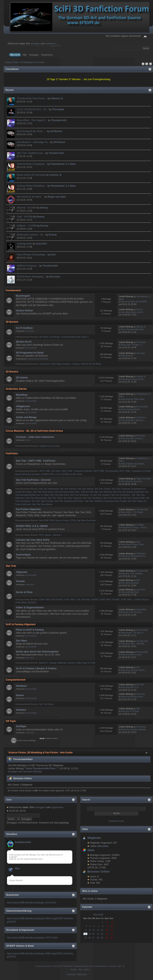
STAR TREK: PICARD (110, 599)
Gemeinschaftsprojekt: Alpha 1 (75, 337)
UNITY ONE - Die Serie (50, 471)
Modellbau (22, 395)
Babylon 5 (44, 663)
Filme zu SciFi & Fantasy (30, 630)
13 (93, 930)
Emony (44, 208)
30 (107, 938)
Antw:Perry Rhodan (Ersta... (133, 670)
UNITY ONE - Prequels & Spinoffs (77, 471)
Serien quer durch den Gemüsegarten (37, 652)
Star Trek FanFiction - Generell (33, 480)
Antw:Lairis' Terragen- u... (132, 345)
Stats (85, 829)
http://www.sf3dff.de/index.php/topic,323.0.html (32, 903)
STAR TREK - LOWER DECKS (135, 599)
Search (86, 800)
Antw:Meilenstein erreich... (133, 312)
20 (93, 934)
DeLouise (55, 277)
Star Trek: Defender (103, 492)
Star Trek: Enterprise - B (81, 495)
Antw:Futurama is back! (131, 654)
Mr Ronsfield (31, 348)
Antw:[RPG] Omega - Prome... (134, 527)
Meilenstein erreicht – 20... (31, 235)
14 (98, 930)
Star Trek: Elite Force (60, 495)
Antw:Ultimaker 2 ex (130, 687)
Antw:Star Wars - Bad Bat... (133, 644)
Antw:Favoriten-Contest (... (133, 438)
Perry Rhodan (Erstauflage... (32, 255)
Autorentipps (23, 555)
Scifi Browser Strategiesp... (31, 277)
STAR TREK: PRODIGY (26, 603)
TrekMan (140, 525)
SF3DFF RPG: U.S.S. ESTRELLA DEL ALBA (62, 474)
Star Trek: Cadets (102, 489)
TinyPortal (71, 975)
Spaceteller (141, 609)
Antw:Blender (127, 356)
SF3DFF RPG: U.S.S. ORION (32, 526)
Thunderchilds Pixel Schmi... (32, 98)
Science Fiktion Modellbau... (32, 186)
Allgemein (22, 572)
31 (112, 938)
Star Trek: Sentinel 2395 (134, 498)
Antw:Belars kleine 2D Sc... (133, 379)
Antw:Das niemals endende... (134, 729)
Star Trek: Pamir (55, 498)
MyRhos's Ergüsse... (28, 266)
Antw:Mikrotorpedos (130, 583)
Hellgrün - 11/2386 (27, 226)
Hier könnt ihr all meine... (132, 481)
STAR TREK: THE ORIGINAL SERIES (81, 599)
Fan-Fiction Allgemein (28, 509)
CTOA (73, 520)
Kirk (53, 255)
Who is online (90, 891)
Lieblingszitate (24, 244)
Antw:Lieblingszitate (130, 592)
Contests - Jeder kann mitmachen (35, 437)
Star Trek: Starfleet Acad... (31, 153)
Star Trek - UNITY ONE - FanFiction (36, 461)
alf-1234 (140, 685)
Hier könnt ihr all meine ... (30, 197)
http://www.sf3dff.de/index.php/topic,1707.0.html (32, 938)
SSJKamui (56, 131)
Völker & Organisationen (30, 608)
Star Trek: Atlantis (85, 489)
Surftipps (21, 726)
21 (98, 934)
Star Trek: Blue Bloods (42, 504)
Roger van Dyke (57, 197)
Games (20, 695)
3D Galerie (44, 337)
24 (112, 934)
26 (90, 938)
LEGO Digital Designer (61, 364)
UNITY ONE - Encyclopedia (106, 471)
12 (90, 930)
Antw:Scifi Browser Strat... (133, 697)
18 (85, 934)
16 (107, 930)
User (9, 800)
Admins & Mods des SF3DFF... (135, 302)
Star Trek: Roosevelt (113, 498)
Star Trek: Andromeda (49, 489)
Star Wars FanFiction (86, 520)
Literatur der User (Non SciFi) (33, 540)
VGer (28, 440)
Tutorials (76, 364)
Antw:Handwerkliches (130, 409)
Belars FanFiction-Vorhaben (28, 474)
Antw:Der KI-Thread (130, 711)
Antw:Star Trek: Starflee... (132, 573)
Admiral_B (57, 98)
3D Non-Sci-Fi (24, 342)
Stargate (53, 663)
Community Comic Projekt (115, 501)
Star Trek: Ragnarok (73, 498)
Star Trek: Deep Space (43, 492)
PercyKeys (141, 342)
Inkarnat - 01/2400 (27, 208)
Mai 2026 (98, 915)
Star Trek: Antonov (68, 489)
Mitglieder (94, 838)
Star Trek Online (46, 704)
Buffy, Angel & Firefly (86, 663)
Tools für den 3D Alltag (91, 364)
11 (86, 930)
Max (17, 868)
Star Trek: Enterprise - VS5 (123, 495)
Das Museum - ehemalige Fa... (33, 142)
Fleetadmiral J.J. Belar (63, 164)
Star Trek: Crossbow (121, 489)
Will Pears (141, 436)
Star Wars (21, 641)
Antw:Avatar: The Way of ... (133, 633)
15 (102, 930)
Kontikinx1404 (23, 842)
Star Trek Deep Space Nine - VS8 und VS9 (74, 492)
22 (102, 934)
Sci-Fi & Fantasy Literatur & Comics (36, 668)
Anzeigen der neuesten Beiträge (25, 772)
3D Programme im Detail (30, 353)
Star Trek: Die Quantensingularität (128, 492)
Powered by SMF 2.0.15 (46, 966)
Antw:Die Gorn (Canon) (131, 612)
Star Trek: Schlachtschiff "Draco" (69, 501)
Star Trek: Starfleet (93, 501)
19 (90, 934)
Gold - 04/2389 (25, 217)
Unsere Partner (24, 311)
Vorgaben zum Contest (49, 446)
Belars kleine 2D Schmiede (31, 175)
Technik (20, 581)
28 (98, 938)
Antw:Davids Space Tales (132, 544)
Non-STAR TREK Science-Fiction (54, 520)
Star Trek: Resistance (93, 498)
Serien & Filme (24, 592)
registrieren (51, 43)
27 (93, 938)
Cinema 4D (44, 364)
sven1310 (41, 244)
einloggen (36, 43)
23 (107, 934)
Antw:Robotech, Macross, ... (133, 420)
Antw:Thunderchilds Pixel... (133, 329)
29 (102, 938)
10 (112, 926)
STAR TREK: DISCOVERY (51, 599)
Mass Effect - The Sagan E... (32, 120)
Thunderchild (59, 120)
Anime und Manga (26, 417)
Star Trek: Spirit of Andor (42, 501)
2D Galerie (22, 378)
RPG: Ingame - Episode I (50, 535)
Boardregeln (23, 296)
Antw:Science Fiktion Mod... (133, 399)
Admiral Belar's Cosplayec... (32, 164)
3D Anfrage (55, 337)
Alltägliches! (23, 406)
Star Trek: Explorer (101, 495)
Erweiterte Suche (117, 821)
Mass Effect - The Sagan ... (133, 512)
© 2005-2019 (81, 975)
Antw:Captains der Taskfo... (133, 464)
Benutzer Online (99, 871)
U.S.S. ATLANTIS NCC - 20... (32, 109)
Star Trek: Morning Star (36, 498)
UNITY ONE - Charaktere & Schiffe (135, 471)
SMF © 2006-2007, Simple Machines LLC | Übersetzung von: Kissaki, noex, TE (91, 966)
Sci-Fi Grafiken (24, 328)
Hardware (21, 686)
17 (112, 930)
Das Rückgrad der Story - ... (32, 131)
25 (86, 938)
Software (21, 710)
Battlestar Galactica (67, 663)
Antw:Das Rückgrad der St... (134, 556)
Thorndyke (58, 109)
